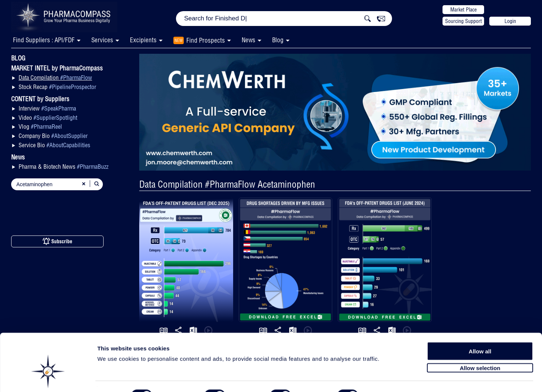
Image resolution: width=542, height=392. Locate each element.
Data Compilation (55, 78)
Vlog (40, 126)
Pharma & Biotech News (63, 167)
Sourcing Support (463, 21)
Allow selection (480, 350)
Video (48, 118)
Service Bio (54, 145)
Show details (390, 378)
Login (510, 21)
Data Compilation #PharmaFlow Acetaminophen (227, 184)
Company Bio (53, 136)
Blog (278, 40)
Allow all (480, 333)
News (249, 40)
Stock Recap (57, 87)
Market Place (463, 10)
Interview (47, 108)
